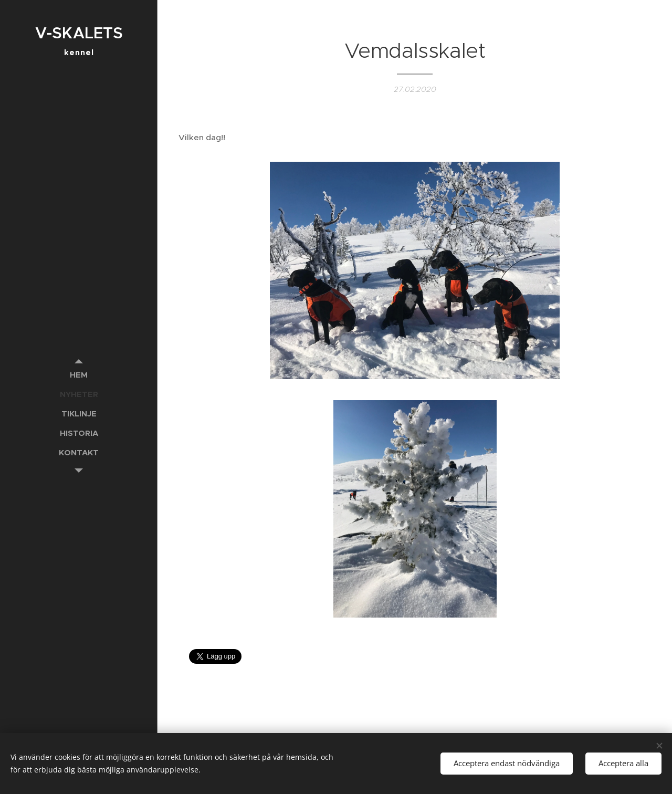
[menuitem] (79, 375)
